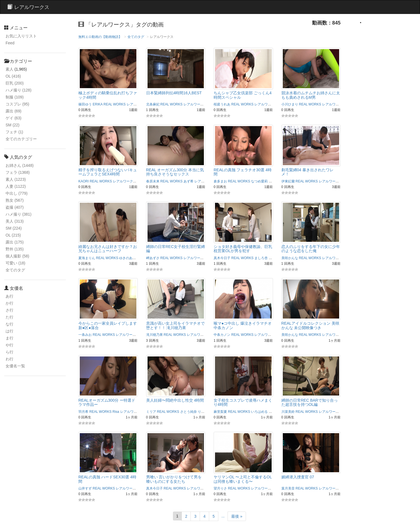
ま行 (9, 338)
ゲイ (14, 118)
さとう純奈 (189, 412)
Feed (10, 43)
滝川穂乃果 (155, 335)
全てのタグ (15, 270)
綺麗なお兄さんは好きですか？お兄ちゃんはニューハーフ (108, 249)
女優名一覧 (15, 366)
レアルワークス (138, 104)
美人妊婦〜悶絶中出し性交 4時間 (175, 400)
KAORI (84, 181)
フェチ (14, 132)
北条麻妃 (153, 104)
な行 (9, 324)
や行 (9, 345)
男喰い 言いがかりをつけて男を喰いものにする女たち (174, 479)
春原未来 (153, 181)
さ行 (9, 310)
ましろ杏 (261, 258)
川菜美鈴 (288, 412)
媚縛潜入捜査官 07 (298, 477)
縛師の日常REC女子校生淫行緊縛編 (176, 249)
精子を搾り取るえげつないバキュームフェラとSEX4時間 (108, 172)
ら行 (9, 352)
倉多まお (220, 181)
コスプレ (17, 104)
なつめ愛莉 (259, 181)
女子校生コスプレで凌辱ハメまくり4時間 (243, 402)
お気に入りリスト (21, 36)
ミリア (151, 412)
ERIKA (97, 104)
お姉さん (20, 165)
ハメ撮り (19, 90)
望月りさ (220, 488)
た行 (9, 317)
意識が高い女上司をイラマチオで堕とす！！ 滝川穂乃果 (175, 325)
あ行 (9, 296)
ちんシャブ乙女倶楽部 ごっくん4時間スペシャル (243, 95)
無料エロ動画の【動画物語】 (100, 37)
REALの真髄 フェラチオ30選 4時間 (243, 172)
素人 (9, 69)
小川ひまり (290, 104)
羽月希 (83, 412)
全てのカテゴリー (21, 139)
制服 (15, 97)
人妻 (16, 186)
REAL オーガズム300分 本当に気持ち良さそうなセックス (175, 172)
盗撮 (15, 207)
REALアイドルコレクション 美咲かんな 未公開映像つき (310, 325)
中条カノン (222, 335)
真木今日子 (222, 258)
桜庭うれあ (222, 104)
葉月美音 (288, 488)
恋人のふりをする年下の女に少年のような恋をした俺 (311, 249)
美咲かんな (290, 258)
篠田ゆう (85, 104)
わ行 (9, 359)
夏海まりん (87, 258)
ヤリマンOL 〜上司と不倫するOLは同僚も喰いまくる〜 (243, 479)
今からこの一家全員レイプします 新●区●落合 (108, 325)
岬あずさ (153, 258)
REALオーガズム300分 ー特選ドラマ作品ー (107, 402)
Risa (116, 412)
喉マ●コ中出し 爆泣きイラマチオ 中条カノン (243, 325)
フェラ (18, 172)
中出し (17, 193)
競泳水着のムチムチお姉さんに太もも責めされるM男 (311, 95)
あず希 (189, 181)
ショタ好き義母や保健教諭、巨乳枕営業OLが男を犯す (243, 249)
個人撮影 (17, 256)
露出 (14, 111)
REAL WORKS (115, 104)
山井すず (85, 488)
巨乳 (15, 83)
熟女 (15, 200)
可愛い (15, 263)
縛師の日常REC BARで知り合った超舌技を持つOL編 (310, 402)
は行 (9, 331)
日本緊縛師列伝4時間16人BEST (174, 93)
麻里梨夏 (220, 412)
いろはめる (259, 412)
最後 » (237, 516)
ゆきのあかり (129, 258)
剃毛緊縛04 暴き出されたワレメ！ (307, 172)
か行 (9, 303)
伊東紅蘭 (288, 181)
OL (13, 76)
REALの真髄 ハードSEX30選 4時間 (107, 479)
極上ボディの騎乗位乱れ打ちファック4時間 (108, 95)
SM (13, 125)
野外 (15, 249)
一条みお (85, 335)
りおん (203, 412)
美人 (15, 221)
